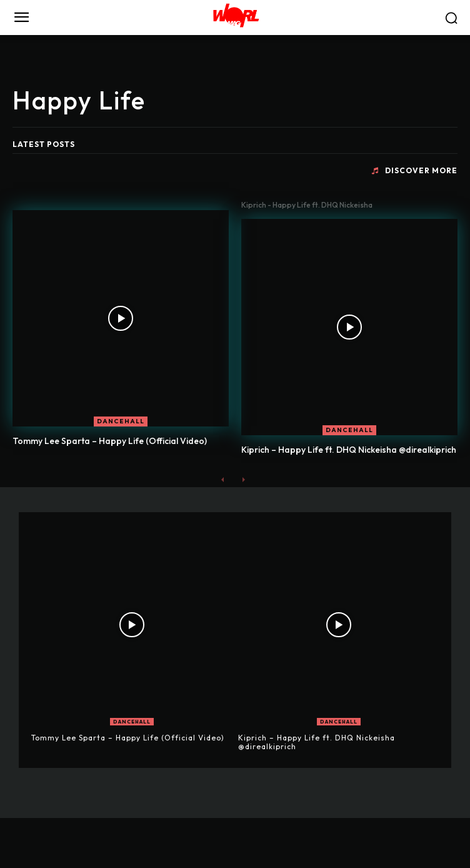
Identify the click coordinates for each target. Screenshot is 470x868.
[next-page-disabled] (243, 479)
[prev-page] (223, 479)
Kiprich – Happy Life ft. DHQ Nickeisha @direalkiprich (349, 450)
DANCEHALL (121, 421)
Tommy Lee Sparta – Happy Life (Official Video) (110, 441)
